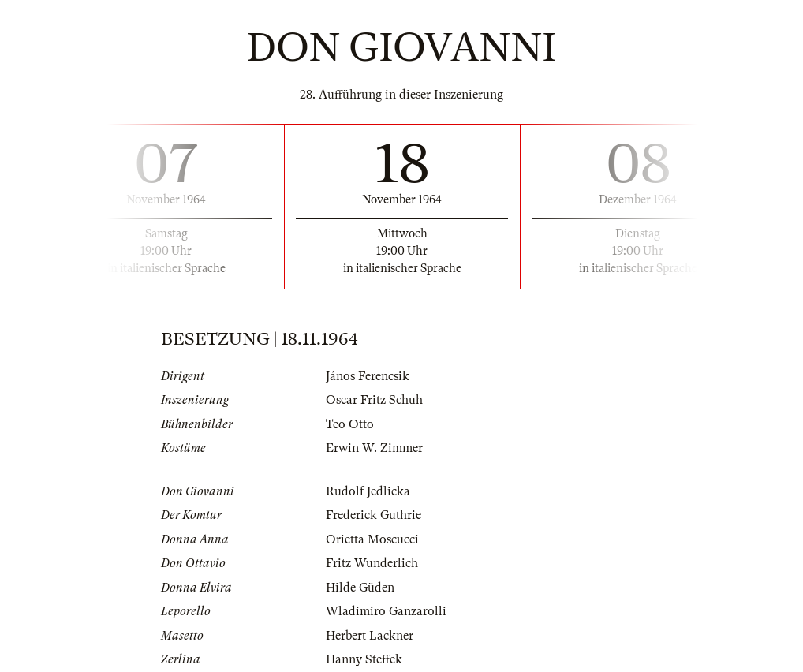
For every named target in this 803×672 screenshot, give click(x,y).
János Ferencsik (368, 376)
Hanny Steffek (364, 659)
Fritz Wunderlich (372, 563)
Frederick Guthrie (373, 515)
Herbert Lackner (370, 636)
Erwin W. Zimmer (374, 448)
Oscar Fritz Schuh (374, 400)
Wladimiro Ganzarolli (386, 611)
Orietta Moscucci (372, 539)
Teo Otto (350, 424)
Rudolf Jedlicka (368, 491)
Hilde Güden (360, 588)
